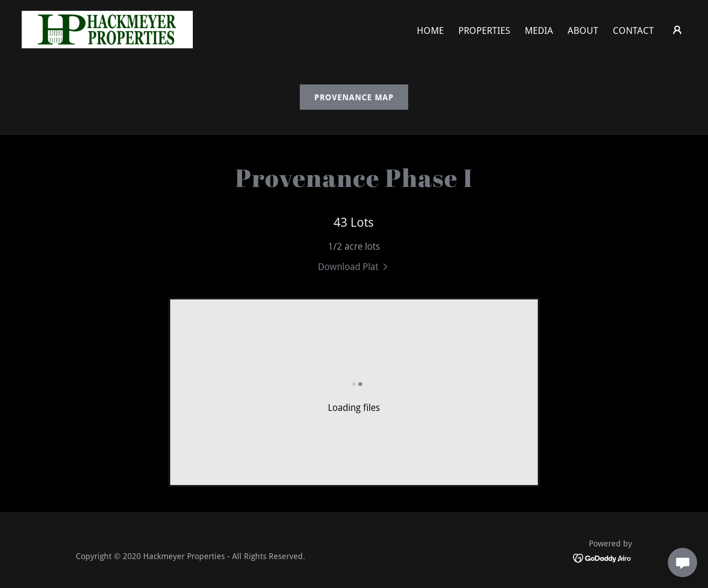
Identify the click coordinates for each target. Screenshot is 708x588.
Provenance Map (354, 97)
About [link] (583, 30)
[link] (107, 29)
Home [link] (430, 30)
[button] (677, 30)
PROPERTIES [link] (484, 30)
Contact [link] (633, 30)
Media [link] (539, 30)
